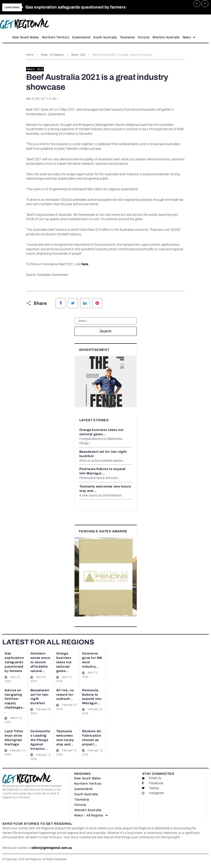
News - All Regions (52, 55)
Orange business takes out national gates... (64, 662)
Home (30, 55)
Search (106, 331)
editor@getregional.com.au (52, 848)
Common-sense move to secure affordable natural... (40, 662)
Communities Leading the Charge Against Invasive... (40, 740)
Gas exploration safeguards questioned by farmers (14, 662)
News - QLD (78, 55)
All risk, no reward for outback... (65, 695)
